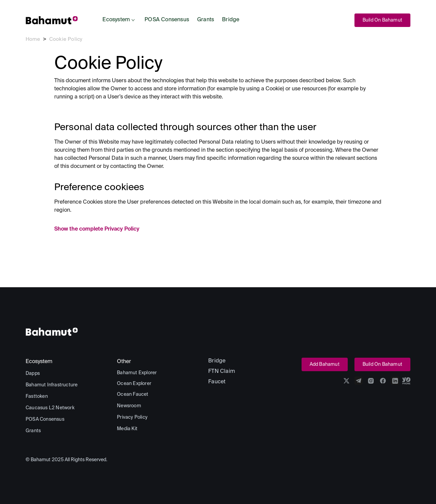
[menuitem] (119, 20)
